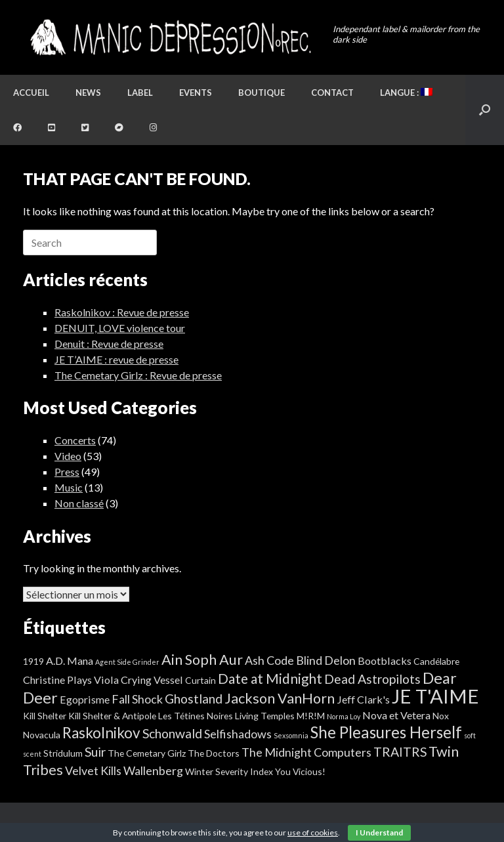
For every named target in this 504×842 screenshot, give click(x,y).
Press (67, 472)
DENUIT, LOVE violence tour (120, 328)
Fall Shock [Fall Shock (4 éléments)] (137, 699)
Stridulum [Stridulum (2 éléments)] (63, 753)
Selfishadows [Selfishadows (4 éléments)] (238, 734)
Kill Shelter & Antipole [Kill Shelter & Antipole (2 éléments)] (112, 716)
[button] (485, 110)
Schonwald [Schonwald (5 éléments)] (172, 733)
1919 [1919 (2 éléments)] (33, 661)
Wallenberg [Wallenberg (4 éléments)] (153, 770)
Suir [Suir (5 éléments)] (95, 752)
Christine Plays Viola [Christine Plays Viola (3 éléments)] (71, 680)
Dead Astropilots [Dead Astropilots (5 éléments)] (372, 679)
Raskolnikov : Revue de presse (122, 312)
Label (140, 93)
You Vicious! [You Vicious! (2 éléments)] (300, 771)
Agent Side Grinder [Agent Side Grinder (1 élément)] (127, 662)
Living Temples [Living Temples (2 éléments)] (265, 716)
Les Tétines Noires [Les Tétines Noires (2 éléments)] (196, 716)
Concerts (75, 440)
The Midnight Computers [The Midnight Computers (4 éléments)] (306, 752)
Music (69, 487)
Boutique (262, 93)
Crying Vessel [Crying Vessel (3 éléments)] (152, 680)
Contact (332, 93)
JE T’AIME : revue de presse (116, 359)
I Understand (379, 832)
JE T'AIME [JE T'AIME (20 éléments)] (435, 696)
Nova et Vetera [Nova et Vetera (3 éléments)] (396, 715)
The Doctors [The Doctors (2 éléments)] (214, 753)
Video (68, 456)
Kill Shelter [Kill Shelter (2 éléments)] (45, 716)
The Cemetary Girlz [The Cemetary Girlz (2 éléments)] (147, 753)
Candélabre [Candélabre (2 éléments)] (436, 661)
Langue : (406, 93)
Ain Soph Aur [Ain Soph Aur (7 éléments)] (202, 660)
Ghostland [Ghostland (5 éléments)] (194, 699)
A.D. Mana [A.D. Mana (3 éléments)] (70, 661)
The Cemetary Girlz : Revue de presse (138, 375)
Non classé (79, 503)
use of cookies (313, 832)
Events (196, 93)
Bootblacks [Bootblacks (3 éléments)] (385, 661)
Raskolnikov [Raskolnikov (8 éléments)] (101, 733)
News (88, 93)
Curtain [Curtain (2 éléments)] (200, 680)
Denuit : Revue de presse (109, 344)
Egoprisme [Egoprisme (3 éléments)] (85, 699)
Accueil (31, 93)
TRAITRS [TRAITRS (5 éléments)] (400, 752)
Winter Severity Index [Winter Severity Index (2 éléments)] (229, 771)
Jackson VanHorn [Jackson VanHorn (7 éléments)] (280, 698)
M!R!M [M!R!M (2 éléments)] (311, 716)
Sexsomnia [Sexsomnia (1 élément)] (291, 735)
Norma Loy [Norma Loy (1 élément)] (344, 716)
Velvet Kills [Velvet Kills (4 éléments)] (93, 770)
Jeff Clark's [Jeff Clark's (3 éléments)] (363, 699)
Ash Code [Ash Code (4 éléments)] (269, 660)
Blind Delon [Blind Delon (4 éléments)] (326, 660)
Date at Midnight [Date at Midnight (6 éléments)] (270, 679)
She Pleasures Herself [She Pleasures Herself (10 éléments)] (386, 732)
